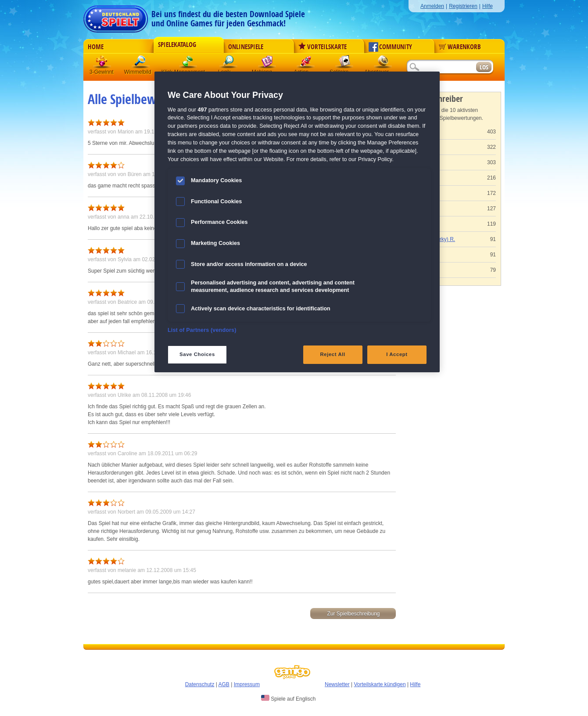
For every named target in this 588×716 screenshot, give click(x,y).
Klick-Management (188, 63)
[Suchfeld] (441, 67)
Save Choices (197, 354)
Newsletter (337, 684)
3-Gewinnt (102, 72)
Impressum (247, 684)
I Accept (397, 354)
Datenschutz (200, 684)
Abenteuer (383, 63)
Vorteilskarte (323, 47)
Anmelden (432, 6)
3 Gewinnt (102, 63)
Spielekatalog (177, 45)
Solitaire (344, 63)
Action (306, 63)
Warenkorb (460, 47)
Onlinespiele (246, 47)
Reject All (333, 354)
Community (390, 47)
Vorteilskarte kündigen (380, 684)
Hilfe (488, 6)
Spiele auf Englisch (288, 698)
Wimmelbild (141, 63)
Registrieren (463, 6)
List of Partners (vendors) (202, 330)
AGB (224, 684)
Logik (229, 63)
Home (96, 47)
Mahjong (267, 63)
